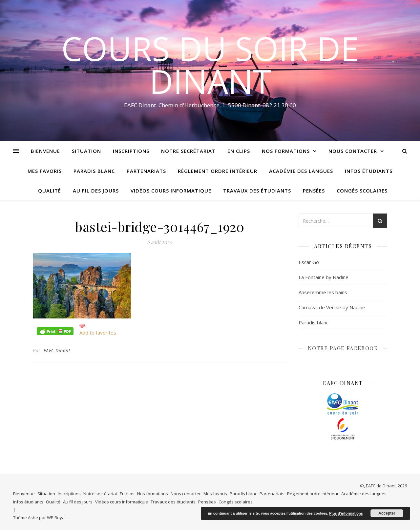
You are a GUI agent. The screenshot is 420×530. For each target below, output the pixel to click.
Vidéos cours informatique (171, 191)
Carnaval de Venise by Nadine (332, 307)
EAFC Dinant (57, 350)
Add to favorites (98, 333)
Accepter (387, 513)
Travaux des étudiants (257, 191)
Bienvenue (45, 151)
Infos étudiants (369, 171)
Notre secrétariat (188, 151)
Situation (86, 151)
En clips (239, 151)
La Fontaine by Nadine (324, 277)
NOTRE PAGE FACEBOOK (343, 348)
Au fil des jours (96, 191)
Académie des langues (301, 171)
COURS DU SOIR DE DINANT (210, 65)
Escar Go (309, 262)
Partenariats (146, 171)
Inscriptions (131, 151)
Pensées (314, 191)
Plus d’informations (346, 513)
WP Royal (56, 518)
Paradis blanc (94, 171)
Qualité (50, 191)
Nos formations (286, 151)
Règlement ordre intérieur (218, 171)
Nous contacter (353, 151)
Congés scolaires (362, 191)
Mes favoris (45, 171)
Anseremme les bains (323, 292)
